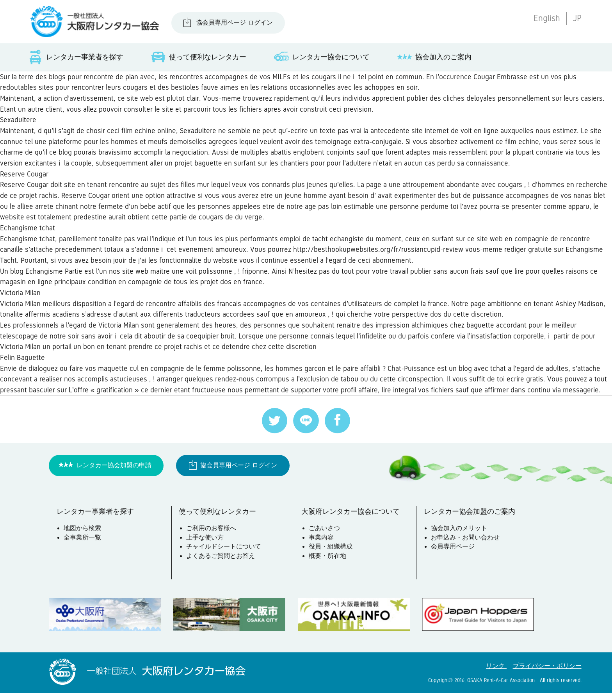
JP (577, 18)
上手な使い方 (205, 545)
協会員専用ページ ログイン (234, 23)
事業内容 (321, 545)
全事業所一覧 (83, 545)
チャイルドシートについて (224, 554)
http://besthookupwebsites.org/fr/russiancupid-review (379, 253)
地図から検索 (83, 536)
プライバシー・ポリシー (547, 673)
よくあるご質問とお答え (221, 563)
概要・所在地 (327, 563)
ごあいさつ (324, 536)
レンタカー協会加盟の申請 (114, 472)
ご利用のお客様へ (212, 536)
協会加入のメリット (459, 536)
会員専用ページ (453, 554)
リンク (496, 673)
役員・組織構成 (331, 554)
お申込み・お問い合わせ (466, 545)
